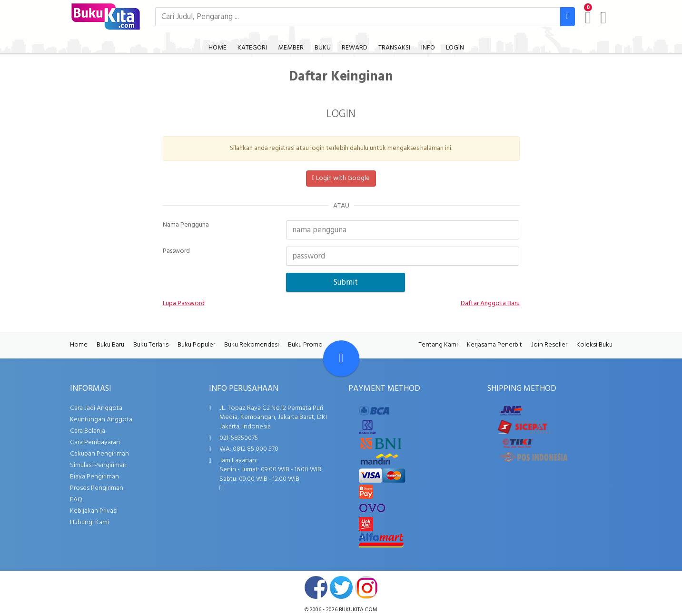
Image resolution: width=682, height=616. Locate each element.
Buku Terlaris (151, 345)
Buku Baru (110, 345)
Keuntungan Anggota (101, 420)
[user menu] (603, 18)
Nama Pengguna (186, 225)
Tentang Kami (438, 345)
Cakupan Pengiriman (99, 454)
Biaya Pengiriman (94, 477)
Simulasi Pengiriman (98, 465)
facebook (316, 587)
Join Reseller (549, 345)
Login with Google (341, 178)
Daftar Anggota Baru (490, 304)
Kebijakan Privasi (94, 511)
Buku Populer (196, 345)
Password (176, 251)
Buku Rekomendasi (252, 345)
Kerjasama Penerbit (494, 345)
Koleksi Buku (594, 345)
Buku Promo (305, 345)
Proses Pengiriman (97, 488)
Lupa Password (184, 304)
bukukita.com (358, 610)
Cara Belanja (88, 431)
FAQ (76, 500)
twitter (341, 587)
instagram (366, 587)
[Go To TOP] (341, 358)
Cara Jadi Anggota (96, 408)
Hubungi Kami (89, 522)
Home (79, 345)
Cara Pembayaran (95, 442)
